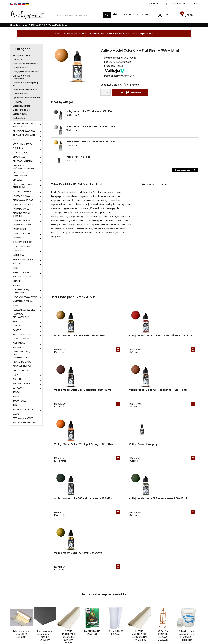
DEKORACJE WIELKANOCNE (20, 174)
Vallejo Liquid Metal (22, 106)
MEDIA (16, 306)
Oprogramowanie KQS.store (160, 632)
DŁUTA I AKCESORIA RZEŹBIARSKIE (22, 186)
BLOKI (16, 139)
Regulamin (54, 593)
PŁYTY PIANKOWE (21, 371)
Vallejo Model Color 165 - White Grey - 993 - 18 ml (91, 126)
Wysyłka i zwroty (57, 601)
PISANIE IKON (19, 343)
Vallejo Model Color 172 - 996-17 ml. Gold (68, 457)
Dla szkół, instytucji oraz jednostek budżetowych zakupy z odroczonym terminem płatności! (104, 34)
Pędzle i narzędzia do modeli (26, 98)
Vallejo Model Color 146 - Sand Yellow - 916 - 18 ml (91, 142)
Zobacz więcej (185, 170)
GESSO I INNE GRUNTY (23, 246)
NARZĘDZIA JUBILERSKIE (24, 310)
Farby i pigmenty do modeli (26, 72)
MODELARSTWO (38, 25)
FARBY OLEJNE (20, 229)
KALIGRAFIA (18, 255)
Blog (165, 4)
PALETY (16, 321)
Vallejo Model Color (23, 110)
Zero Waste (95, 593)
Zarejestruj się (137, 597)
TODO (16, 397)
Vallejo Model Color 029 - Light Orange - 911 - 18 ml (68, 399)
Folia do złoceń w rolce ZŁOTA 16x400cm (21, 539)
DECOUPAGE (19, 157)
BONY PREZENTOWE (22, 144)
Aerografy (18, 60)
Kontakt (194, 4)
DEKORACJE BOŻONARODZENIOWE (24, 167)
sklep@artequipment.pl (21, 596)
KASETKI (17, 264)
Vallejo (120, 66)
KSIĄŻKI (16, 281)
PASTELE (17, 330)
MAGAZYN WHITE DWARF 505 (92, 538)
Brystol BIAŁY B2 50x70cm (116, 538)
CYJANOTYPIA (20, 152)
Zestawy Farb (19, 118)
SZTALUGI (17, 388)
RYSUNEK (17, 379)
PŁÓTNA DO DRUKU (22, 362)
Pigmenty (17, 102)
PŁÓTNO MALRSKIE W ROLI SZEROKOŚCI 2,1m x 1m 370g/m (69, 542)
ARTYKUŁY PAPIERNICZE (24, 135)
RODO (92, 589)
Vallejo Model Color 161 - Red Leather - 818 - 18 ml (180, 340)
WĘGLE (16, 414)
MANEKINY (18, 285)
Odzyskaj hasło (137, 601)
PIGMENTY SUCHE (21, 339)
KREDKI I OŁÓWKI (21, 272)
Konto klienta (153, 4)
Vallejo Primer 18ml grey (103, 398)
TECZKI (16, 392)
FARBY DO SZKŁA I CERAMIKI (21, 215)
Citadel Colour (20, 68)
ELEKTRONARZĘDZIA (22, 191)
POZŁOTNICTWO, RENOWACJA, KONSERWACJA (21, 355)
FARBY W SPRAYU (21, 233)
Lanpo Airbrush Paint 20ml (25, 90)
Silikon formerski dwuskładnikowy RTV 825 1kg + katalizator (187, 541)
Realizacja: (187, 632)
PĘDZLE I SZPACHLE (22, 334)
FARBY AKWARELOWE (23, 200)
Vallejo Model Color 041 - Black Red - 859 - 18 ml (143, 340)
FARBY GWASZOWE (22, 225)
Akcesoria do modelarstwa (25, 64)
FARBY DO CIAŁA (21, 209)
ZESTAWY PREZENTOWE (24, 422)
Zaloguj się (135, 593)
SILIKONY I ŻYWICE (21, 384)
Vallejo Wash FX (20, 114)
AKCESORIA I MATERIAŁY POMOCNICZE (24, 125)
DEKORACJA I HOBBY (23, 161)
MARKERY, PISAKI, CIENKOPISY (21, 291)
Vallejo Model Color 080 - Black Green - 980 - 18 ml (143, 399)
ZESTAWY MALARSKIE (23, 418)
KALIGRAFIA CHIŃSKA (23, 259)
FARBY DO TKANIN (21, 220)
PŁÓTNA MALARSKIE (22, 366)
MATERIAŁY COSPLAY (23, 301)
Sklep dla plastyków (19, 25)
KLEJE (15, 268)
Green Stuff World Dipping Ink (25, 84)
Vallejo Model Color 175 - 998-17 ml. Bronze (68, 339)
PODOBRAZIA (19, 347)
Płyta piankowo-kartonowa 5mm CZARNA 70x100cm (45, 541)
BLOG (133, 589)
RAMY (16, 375)
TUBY (15, 405)
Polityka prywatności (59, 605)
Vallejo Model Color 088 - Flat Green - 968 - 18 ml (181, 399)
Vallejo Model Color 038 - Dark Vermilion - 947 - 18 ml (106, 340)
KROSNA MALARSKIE (22, 277)
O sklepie (53, 589)
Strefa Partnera (179, 4)
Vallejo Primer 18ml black (79, 157)
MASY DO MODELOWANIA (25, 297)
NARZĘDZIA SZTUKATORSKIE (21, 316)
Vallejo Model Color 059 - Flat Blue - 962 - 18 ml (90, 111)
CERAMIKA (18, 148)
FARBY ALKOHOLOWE (23, 204)
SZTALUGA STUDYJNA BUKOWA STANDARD (163, 541)
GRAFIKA (17, 251)
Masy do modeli (20, 94)
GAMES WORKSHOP (22, 242)
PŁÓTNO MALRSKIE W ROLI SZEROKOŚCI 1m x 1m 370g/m (139, 541)
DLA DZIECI (18, 180)
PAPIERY (17, 326)
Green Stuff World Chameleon (21, 77)
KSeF (92, 597)
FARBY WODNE (20, 238)
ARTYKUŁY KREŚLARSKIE (24, 131)
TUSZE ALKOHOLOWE (23, 410)
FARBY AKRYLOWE (21, 196)
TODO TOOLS (19, 401)
